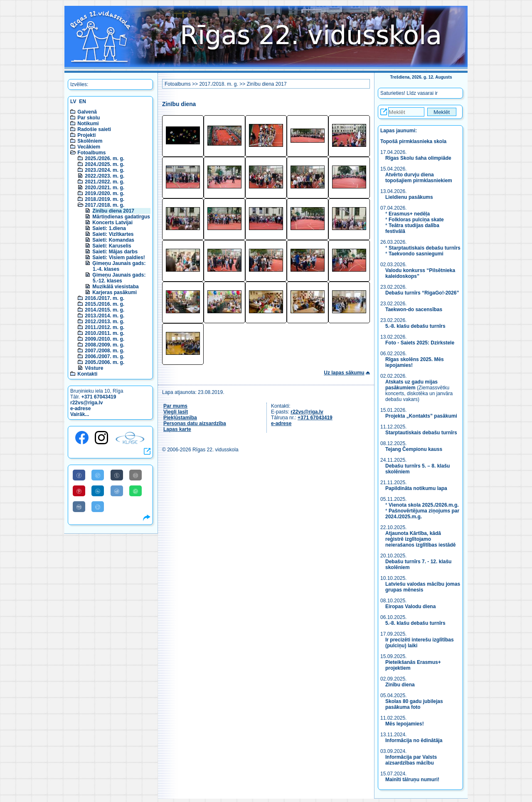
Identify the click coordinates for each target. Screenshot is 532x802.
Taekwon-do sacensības (414, 309)
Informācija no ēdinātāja (414, 740)
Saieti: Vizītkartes (113, 234)
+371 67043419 (99, 397)
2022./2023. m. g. (105, 176)
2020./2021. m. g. (105, 188)
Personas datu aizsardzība (195, 423)
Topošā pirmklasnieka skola (413, 141)
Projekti (86, 135)
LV (73, 101)
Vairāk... (80, 414)
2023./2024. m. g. (105, 170)
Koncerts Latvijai (112, 223)
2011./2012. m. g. (105, 327)
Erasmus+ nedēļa (409, 214)
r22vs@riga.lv (86, 403)
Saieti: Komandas (113, 240)
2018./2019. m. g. (105, 199)
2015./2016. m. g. (105, 304)
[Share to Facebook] (79, 475)
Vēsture (94, 368)
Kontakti (87, 374)
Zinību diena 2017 (113, 211)
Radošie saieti (94, 129)
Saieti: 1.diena (109, 228)
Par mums (175, 406)
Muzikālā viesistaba (115, 287)
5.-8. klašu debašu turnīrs (416, 326)
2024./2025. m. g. (105, 164)
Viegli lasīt (176, 412)
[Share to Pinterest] (79, 491)
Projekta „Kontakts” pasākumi (421, 416)
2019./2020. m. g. (105, 193)
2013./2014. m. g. (105, 316)
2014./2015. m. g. (105, 310)
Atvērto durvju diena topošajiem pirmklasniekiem (419, 178)
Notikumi (88, 124)
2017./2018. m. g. (105, 205)
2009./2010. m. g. (105, 339)
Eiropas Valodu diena (410, 606)
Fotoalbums (91, 153)
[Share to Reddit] (117, 491)
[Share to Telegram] (98, 507)
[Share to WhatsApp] (135, 491)
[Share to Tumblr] (117, 475)
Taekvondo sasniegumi (417, 254)
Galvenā (87, 112)
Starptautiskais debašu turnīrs (425, 248)
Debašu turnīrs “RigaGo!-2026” (422, 293)
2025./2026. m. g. (105, 158)
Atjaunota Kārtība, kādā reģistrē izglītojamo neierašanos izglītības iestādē (420, 539)
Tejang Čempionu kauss (414, 449)
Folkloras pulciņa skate (416, 220)
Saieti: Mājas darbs (115, 252)
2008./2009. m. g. (105, 345)
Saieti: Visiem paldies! (119, 257)
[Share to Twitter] (98, 475)
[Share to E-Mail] (135, 475)
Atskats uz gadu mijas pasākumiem (411, 385)
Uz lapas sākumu (344, 373)
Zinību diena (400, 685)
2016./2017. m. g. (105, 298)
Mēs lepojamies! (405, 724)
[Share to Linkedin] (98, 491)
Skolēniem (90, 141)
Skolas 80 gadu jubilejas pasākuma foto (414, 704)
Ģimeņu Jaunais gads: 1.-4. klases (119, 266)
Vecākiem (89, 147)
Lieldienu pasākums (409, 197)
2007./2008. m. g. (105, 351)
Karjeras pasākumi (115, 292)
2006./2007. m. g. (105, 356)
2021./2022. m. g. (105, 182)
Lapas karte (177, 429)
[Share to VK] (79, 507)
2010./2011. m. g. (105, 333)
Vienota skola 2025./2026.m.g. (424, 505)
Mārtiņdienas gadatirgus (121, 217)
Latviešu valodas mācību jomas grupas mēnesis (423, 587)
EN (83, 101)
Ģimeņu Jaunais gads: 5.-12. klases (119, 278)
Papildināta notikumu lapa (416, 488)
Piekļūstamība (180, 418)
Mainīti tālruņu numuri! (412, 780)
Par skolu (89, 118)
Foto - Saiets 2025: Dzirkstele (420, 343)
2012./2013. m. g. (105, 322)
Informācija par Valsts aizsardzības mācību (411, 760)
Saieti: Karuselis (112, 246)
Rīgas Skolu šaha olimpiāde (418, 158)
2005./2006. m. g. (105, 362)
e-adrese (80, 408)
